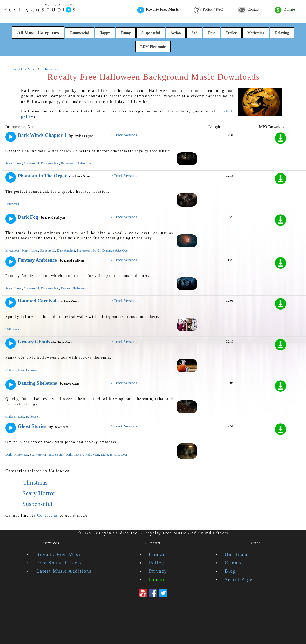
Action (176, 33)
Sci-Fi (96, 250)
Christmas (35, 482)
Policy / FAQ (208, 10)
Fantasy (66, 288)
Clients (233, 563)
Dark (9, 455)
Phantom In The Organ (43, 176)
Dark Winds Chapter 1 (42, 135)
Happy (105, 33)
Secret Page (239, 579)
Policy (157, 563)
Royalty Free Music (158, 10)
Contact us (48, 515)
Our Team (236, 555)
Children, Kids (15, 370)
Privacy (158, 571)
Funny (126, 33)
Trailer (231, 33)
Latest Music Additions (64, 571)
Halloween (68, 163)
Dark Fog (28, 217)
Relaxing (282, 33)
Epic (211, 33)
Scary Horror (14, 163)
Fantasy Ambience (37, 260)
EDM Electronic (153, 47)
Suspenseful (151, 33)
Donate (285, 10)
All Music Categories (38, 33)
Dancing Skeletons (37, 383)
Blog (230, 571)
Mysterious (12, 250)
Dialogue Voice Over (116, 250)
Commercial (79, 33)
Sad (194, 33)
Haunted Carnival (37, 301)
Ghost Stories (32, 426)
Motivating (256, 33)
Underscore (84, 163)
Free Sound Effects (59, 563)
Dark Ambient (50, 163)
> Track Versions (124, 135)
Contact (249, 10)
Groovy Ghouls (34, 342)
